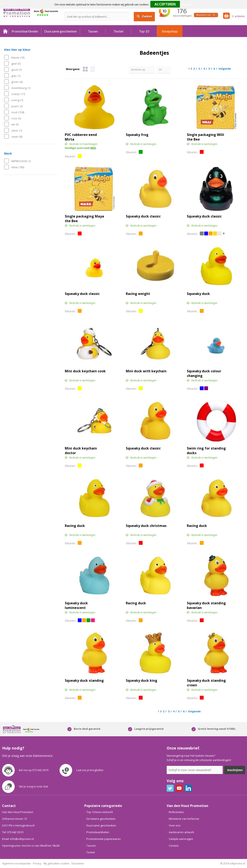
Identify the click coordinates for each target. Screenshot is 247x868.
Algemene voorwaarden (16, 863)
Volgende (225, 69)
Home (5, 31)
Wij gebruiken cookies (56, 863)
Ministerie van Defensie (184, 819)
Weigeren (187, 5)
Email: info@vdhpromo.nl (18, 839)
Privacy (37, 863)
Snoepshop (170, 31)
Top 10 (144, 31)
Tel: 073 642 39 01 (13, 832)
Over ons (175, 825)
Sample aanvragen (181, 839)
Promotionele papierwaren (104, 839)
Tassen (93, 31)
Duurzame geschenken (60, 31)
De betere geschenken (101, 819)
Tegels (85, 69)
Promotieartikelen (25, 31)
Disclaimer (78, 863)
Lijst (93, 69)
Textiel (118, 31)
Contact (174, 846)
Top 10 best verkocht (100, 812)
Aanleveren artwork (181, 832)
